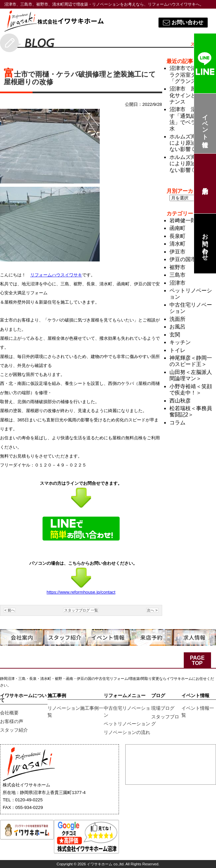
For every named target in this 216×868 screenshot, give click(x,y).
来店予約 (205, 184)
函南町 (177, 228)
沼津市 (177, 283)
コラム (177, 423)
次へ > (152, 610)
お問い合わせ (205, 244)
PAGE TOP (197, 660)
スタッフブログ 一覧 (81, 610)
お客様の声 (12, 721)
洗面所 (177, 319)
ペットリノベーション (127, 724)
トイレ (177, 350)
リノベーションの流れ (127, 732)
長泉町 (177, 236)
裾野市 (177, 267)
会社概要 (9, 713)
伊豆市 (177, 252)
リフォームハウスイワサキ (56, 275)
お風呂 (177, 327)
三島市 (177, 275)
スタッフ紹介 (14, 730)
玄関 (175, 335)
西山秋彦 (180, 401)
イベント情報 (205, 124)
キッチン (180, 342)
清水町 (177, 244)
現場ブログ (163, 708)
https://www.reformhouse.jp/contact (81, 592)
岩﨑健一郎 (183, 220)
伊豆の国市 (183, 259)
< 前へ (10, 610)
